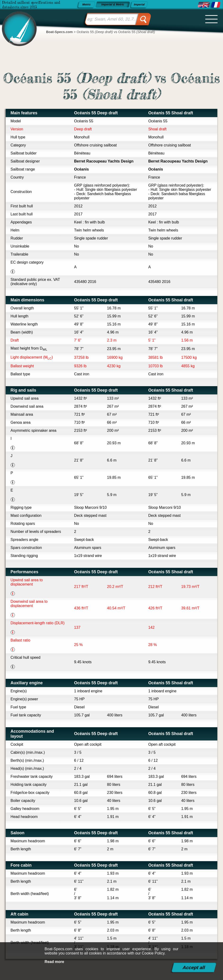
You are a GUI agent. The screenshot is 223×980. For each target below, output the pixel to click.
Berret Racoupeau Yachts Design (104, 161)
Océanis (81, 169)
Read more (55, 962)
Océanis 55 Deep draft (96, 113)
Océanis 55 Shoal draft (171, 113)
